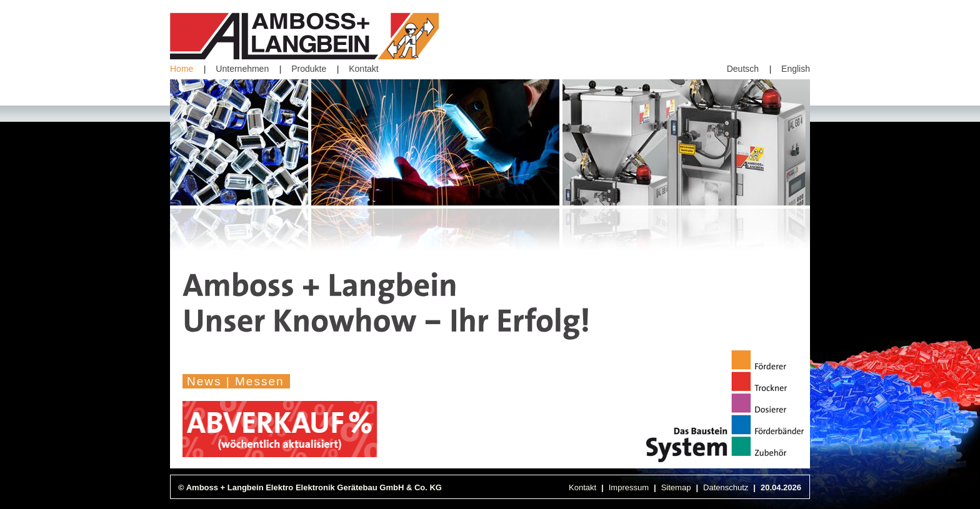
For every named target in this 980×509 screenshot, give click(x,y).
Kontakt (363, 69)
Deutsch (743, 69)
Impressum (629, 487)
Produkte (309, 69)
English (796, 69)
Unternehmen (242, 69)
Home (182, 69)
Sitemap (676, 487)
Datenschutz (726, 487)
